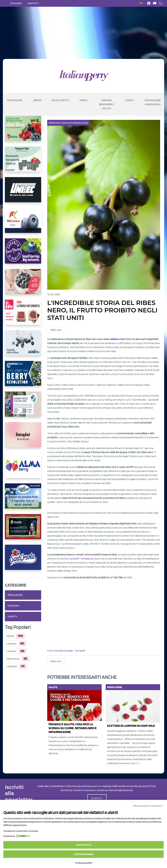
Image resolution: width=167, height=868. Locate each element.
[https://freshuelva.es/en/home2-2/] (23, 131)
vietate (114, 339)
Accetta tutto (84, 845)
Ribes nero (56, 330)
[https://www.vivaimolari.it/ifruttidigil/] (23, 284)
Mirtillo (10, 636)
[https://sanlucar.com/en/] (23, 499)
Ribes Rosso (13, 659)
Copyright (12, 666)
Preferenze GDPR (84, 863)
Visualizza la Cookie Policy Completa (21, 831)
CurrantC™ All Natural (81, 559)
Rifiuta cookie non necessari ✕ (148, 806)
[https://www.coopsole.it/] (23, 315)
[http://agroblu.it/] (23, 346)
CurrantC (80, 651)
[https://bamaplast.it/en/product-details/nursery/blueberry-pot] (23, 437)
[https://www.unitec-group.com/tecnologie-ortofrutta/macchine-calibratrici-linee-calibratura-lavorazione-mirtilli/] (23, 192)
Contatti (33, 3)
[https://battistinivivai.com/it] (23, 376)
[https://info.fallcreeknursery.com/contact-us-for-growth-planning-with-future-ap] (23, 407)
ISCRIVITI (97, 798)
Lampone (12, 644)
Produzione (15, 595)
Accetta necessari (84, 854)
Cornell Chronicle (63, 651)
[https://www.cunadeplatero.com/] (23, 529)
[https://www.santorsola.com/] (23, 560)
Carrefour (12, 651)
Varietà (12, 616)
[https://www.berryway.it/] (23, 254)
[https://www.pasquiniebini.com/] (23, 162)
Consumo (13, 606)
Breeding (55, 123)
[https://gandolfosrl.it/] (23, 468)
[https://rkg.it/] (23, 223)
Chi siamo (16, 3)
